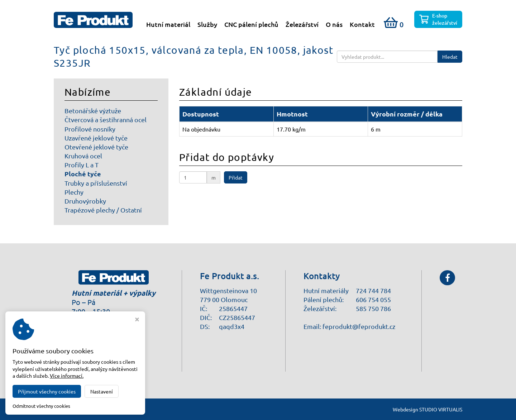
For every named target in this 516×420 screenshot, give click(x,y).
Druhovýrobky (85, 201)
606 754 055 (373, 299)
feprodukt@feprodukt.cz (359, 326)
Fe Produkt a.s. (113, 409)
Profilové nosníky (90, 129)
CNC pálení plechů (251, 24)
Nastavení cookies (98, 367)
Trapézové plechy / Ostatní (103, 210)
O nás (334, 24)
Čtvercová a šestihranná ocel (106, 120)
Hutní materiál (168, 24)
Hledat (450, 57)
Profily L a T (82, 165)
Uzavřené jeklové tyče (96, 138)
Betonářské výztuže (93, 111)
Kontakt (362, 24)
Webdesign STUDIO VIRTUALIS (427, 409)
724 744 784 (373, 290)
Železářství (302, 24)
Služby (207, 24)
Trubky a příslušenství (96, 183)
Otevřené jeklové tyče (96, 147)
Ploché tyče (83, 174)
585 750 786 (373, 308)
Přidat (236, 177)
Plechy (74, 192)
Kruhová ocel (83, 156)
